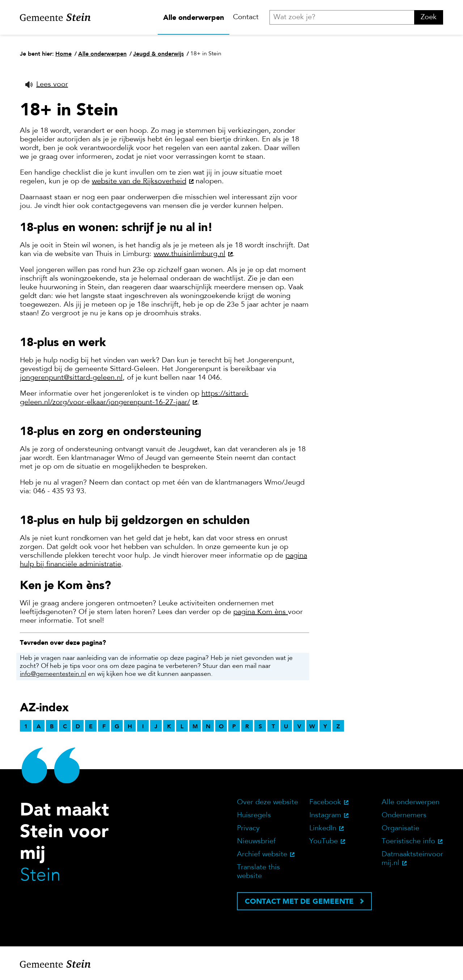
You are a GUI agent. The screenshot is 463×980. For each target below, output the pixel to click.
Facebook (325, 802)
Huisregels (254, 815)
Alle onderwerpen (194, 17)
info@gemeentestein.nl (53, 674)
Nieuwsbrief (256, 841)
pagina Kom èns (260, 612)
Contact (246, 17)
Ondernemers (404, 815)
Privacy (248, 828)
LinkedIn (323, 828)
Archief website (262, 855)
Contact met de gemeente (299, 901)
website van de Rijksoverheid (139, 182)
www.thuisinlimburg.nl (190, 254)
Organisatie (400, 828)
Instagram (325, 815)
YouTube (324, 841)
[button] (47, 85)
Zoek (429, 17)
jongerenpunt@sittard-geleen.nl (71, 378)
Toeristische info (408, 841)
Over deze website (267, 802)
